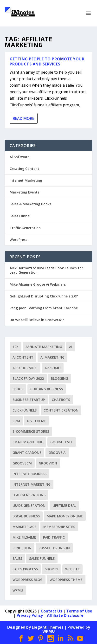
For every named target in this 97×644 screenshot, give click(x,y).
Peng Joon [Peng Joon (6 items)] (22, 548)
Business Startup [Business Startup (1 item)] (29, 400)
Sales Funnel (20, 216)
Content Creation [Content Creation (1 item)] (61, 410)
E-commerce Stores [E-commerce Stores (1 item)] (31, 431)
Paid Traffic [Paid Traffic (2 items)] (54, 537)
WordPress (18, 240)
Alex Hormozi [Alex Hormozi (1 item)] (25, 368)
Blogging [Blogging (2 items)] (59, 378)
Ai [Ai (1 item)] (71, 347)
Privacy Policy (30, 615)
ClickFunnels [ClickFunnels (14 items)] (25, 410)
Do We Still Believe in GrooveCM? (37, 320)
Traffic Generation (25, 228)
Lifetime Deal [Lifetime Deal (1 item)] (64, 506)
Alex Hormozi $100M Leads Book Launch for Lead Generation (46, 270)
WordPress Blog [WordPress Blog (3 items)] (28, 580)
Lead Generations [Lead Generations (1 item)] (29, 495)
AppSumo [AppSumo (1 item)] (53, 368)
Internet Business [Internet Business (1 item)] (29, 474)
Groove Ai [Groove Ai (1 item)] (57, 453)
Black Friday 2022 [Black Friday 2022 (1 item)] (28, 378)
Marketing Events (24, 192)
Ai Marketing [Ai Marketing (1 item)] (52, 357)
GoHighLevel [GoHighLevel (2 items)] (62, 442)
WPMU (49, 631)
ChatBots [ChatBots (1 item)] (61, 400)
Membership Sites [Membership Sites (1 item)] (59, 527)
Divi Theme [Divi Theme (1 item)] (37, 421)
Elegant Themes (48, 627)
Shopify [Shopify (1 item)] (52, 569)
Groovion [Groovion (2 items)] (48, 463)
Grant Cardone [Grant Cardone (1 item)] (27, 453)
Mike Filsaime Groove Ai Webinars (38, 284)
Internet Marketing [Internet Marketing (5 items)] (32, 484)
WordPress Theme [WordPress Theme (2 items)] (66, 580)
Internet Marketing (26, 180)
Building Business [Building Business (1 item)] (47, 389)
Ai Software (19, 157)
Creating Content (24, 169)
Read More (23, 118)
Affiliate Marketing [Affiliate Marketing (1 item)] (44, 347)
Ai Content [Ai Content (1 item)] (23, 357)
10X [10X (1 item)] (16, 347)
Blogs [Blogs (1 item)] (18, 389)
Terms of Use (79, 611)
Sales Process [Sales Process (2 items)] (25, 569)
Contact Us (51, 611)
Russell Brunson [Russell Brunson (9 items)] (54, 548)
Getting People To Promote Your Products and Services (47, 61)
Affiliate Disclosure (65, 615)
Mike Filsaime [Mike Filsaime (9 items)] (24, 537)
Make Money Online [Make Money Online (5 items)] (65, 516)
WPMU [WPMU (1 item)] (18, 590)
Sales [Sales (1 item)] (17, 558)
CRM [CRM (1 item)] (16, 421)
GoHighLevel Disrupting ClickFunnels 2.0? (44, 296)
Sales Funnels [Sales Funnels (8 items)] (42, 558)
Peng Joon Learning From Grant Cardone (44, 308)
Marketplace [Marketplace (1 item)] (24, 527)
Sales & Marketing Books (30, 204)
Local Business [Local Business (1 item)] (26, 516)
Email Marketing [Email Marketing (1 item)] (28, 442)
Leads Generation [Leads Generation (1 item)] (29, 506)
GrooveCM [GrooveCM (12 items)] (22, 463)
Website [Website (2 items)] (72, 569)
